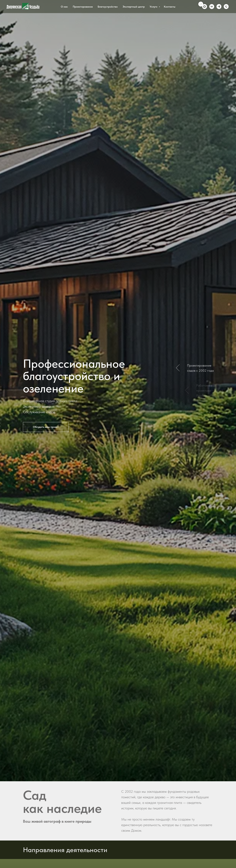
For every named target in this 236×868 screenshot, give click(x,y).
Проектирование (83, 7)
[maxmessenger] (205, 7)
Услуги (154, 7)
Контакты (170, 7)
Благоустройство (108, 7)
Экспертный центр (134, 7)
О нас (64, 7)
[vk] (212, 7)
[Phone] (226, 7)
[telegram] (219, 7)
